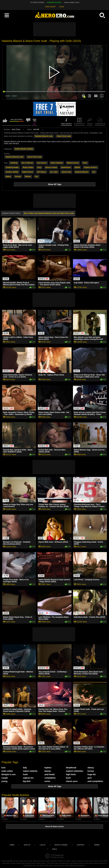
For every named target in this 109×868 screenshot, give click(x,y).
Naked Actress (73, 163)
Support (81, 845)
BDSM (77, 167)
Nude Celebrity (57, 163)
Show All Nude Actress (54, 827)
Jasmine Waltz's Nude (72, 2)
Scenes (18, 176)
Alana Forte (66, 172)
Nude (85, 163)
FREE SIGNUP (50, 7)
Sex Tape (54, 172)
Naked (8, 176)
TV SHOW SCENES (37, 2)
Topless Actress (90, 167)
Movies (28, 176)
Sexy (39, 167)
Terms (97, 845)
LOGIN (61, 7)
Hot (94, 172)
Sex (37, 176)
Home (12, 845)
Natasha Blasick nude (44, 136)
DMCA (55, 849)
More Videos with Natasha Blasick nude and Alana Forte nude (49, 213)
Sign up (27, 845)
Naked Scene (28, 172)
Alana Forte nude (64, 136)
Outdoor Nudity (12, 172)
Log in (42, 845)
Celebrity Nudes (12, 167)
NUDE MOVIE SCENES (24, 149)
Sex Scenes (42, 163)
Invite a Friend (61, 845)
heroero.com (59, 855)
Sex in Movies (27, 163)
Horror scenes (51, 167)
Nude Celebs (28, 167)
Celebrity (14, 163)
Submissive (66, 167)
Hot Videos (41, 172)
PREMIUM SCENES (54, 2)
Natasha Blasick (82, 172)
